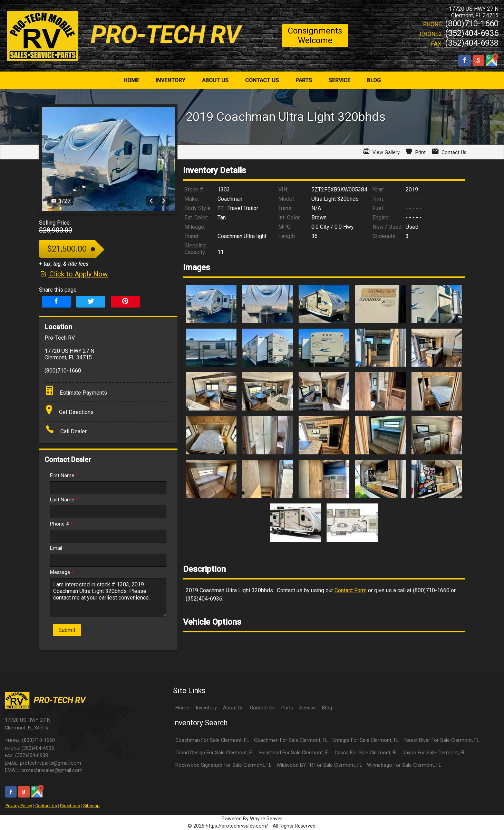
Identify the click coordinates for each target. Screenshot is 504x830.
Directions (70, 806)
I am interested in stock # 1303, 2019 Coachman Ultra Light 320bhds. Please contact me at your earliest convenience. (108, 598)
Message (62, 572)
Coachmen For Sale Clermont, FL (291, 740)
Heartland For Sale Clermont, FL (295, 753)
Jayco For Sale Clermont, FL (434, 753)
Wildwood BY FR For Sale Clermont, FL (319, 765)
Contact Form (351, 590)
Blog (327, 708)
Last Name (64, 500)
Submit (67, 630)
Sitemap (91, 806)
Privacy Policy (19, 806)
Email (56, 548)
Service (308, 708)
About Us (233, 708)
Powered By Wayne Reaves (252, 819)
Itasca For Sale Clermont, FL (366, 753)
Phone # (62, 524)
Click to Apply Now (73, 274)
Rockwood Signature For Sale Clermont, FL (223, 765)
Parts (287, 708)
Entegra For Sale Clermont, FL (366, 740)
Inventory (206, 708)
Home (182, 708)
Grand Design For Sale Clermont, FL (215, 753)
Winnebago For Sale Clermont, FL (404, 765)
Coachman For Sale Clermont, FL (212, 740)
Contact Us (46, 806)
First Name (64, 476)
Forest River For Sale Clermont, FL (441, 740)
